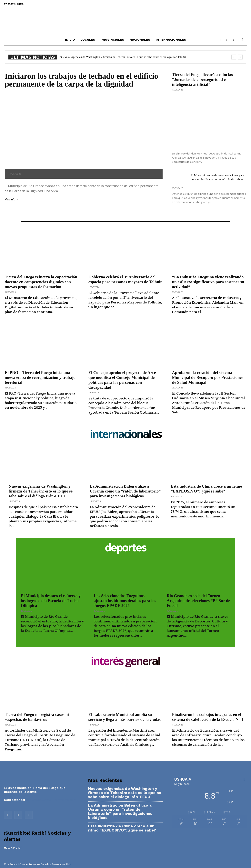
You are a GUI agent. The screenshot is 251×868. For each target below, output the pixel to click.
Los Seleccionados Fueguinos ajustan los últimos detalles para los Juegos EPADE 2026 (125, 601)
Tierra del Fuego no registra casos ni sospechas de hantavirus (37, 717)
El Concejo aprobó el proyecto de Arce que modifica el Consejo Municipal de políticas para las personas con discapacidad (122, 380)
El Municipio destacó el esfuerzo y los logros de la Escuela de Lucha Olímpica (51, 601)
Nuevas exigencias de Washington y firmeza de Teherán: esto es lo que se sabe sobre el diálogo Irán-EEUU (123, 57)
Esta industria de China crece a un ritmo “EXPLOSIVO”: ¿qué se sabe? (206, 489)
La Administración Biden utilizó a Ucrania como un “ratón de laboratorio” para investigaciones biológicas (125, 491)
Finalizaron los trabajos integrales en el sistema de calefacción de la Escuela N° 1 (208, 717)
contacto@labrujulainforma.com (51, 800)
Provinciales (112, 40)
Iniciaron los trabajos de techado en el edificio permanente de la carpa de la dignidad (81, 80)
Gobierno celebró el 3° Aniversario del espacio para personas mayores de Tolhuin (125, 279)
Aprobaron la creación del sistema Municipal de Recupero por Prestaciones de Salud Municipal (208, 377)
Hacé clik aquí (13, 847)
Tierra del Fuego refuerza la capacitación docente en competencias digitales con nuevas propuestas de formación (41, 282)
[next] (240, 57)
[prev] (234, 57)
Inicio (70, 40)
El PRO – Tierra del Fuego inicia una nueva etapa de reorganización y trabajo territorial (40, 377)
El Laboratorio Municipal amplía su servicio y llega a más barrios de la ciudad (125, 717)
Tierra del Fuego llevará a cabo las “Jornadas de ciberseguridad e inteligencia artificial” (202, 79)
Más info (11, 200)
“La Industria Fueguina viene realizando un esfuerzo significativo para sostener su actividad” (208, 282)
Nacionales (140, 40)
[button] (242, 40)
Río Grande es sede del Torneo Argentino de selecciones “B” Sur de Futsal (198, 601)
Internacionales (171, 40)
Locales (88, 40)
